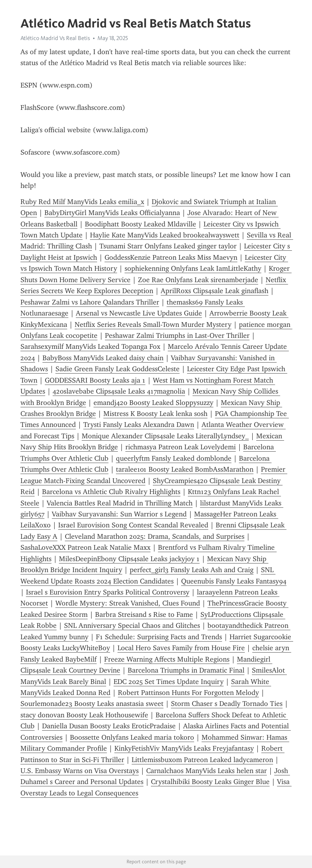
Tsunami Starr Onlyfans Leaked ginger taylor (168, 246)
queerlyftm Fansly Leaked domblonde (174, 458)
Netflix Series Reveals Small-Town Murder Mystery (153, 325)
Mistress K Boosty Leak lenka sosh (155, 414)
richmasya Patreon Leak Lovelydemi (181, 447)
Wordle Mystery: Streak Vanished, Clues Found (128, 603)
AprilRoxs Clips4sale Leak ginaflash (215, 291)
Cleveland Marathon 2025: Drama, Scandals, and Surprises (155, 536)
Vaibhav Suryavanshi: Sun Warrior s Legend (119, 514)
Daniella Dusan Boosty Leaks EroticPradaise (109, 726)
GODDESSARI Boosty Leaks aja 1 (95, 380)
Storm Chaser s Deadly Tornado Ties (227, 704)
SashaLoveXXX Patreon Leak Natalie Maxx (85, 547)
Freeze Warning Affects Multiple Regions (167, 659)
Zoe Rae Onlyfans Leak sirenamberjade (198, 280)
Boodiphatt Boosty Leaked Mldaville (140, 224)
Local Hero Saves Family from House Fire (181, 648)
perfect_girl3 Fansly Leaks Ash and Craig (192, 570)
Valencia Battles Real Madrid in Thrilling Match (120, 503)
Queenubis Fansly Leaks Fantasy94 (234, 581)
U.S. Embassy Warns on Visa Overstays (80, 771)
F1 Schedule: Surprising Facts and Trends (159, 637)
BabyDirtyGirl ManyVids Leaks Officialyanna (112, 213)
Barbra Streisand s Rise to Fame (144, 615)
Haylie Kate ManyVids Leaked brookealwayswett (165, 235)
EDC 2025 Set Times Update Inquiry (169, 682)
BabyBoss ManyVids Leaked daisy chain (103, 358)
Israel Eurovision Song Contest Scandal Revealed (133, 525)
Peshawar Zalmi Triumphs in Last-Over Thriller (177, 336)
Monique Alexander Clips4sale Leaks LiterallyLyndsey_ (165, 436)
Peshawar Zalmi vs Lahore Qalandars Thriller (90, 302)
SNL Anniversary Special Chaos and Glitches (132, 625)
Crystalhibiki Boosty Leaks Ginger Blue (210, 782)
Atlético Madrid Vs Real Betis (55, 38)
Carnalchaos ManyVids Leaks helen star (206, 771)
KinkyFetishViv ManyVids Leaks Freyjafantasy (184, 748)
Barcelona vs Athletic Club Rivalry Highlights (111, 492)
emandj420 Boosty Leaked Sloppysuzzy (153, 403)
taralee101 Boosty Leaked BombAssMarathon (185, 469)
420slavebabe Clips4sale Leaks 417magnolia (119, 391)
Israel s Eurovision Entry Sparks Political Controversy (108, 592)
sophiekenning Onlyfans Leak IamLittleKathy (193, 268)
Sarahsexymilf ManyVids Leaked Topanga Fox (90, 346)
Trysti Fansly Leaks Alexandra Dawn (139, 425)
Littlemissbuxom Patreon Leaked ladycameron (202, 760)
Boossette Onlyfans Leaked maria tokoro (132, 737)
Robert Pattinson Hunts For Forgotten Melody (188, 693)
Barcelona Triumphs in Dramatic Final (186, 670)
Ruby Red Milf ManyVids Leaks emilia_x (82, 202)
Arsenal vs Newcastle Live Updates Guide (139, 313)
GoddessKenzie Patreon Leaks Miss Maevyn (171, 257)
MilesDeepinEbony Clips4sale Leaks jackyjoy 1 (129, 559)
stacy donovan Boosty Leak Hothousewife (84, 715)
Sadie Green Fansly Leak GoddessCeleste (117, 369)
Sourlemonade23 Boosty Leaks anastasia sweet (92, 704)
